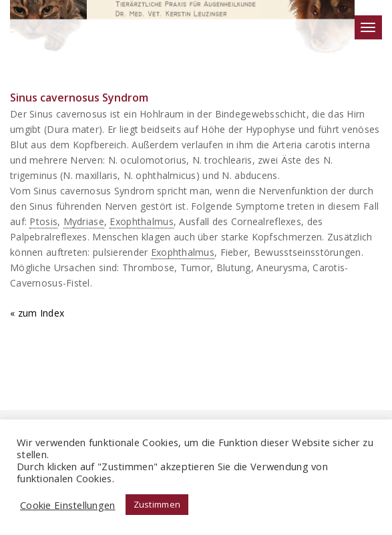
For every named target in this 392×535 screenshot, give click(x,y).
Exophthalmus (141, 221)
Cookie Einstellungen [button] (68, 505)
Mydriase (84, 221)
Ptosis (43, 221)
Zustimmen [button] (157, 504)
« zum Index (37, 312)
